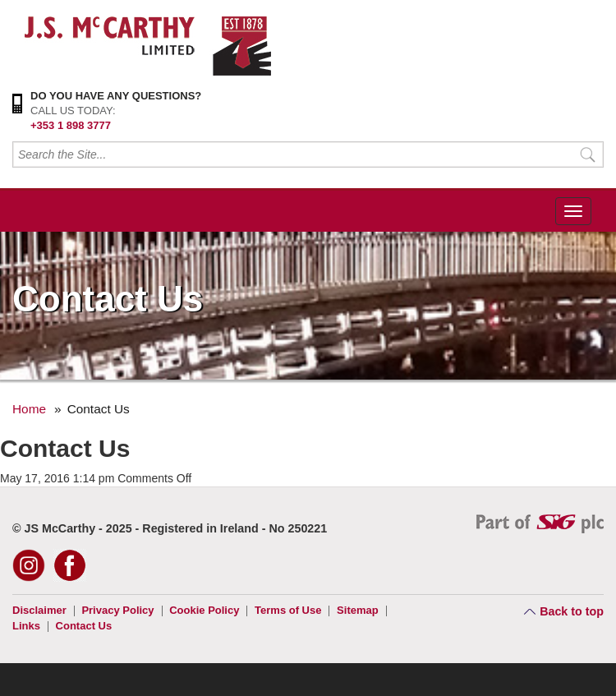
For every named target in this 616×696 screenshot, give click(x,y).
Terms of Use (288, 610)
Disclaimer (39, 610)
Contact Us (84, 626)
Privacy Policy (117, 610)
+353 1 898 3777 (71, 125)
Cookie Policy (204, 610)
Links (26, 626)
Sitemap (358, 610)
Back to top (572, 611)
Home (29, 409)
